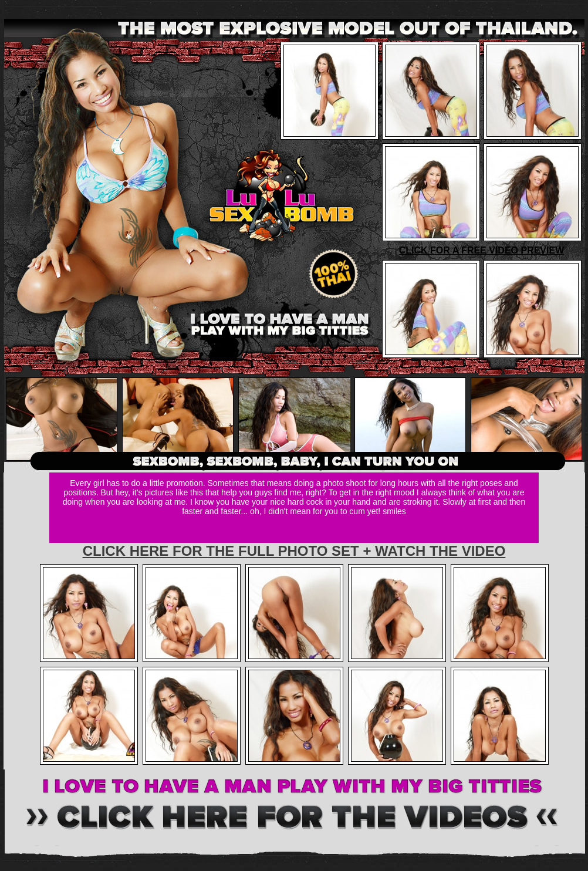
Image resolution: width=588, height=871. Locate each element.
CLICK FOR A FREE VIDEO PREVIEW (482, 250)
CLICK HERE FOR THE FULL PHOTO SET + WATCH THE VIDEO (294, 551)
